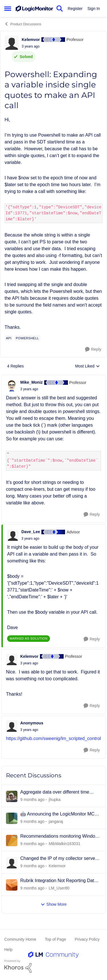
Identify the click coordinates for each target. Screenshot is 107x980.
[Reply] (93, 349)
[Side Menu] (8, 9)
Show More (54, 904)
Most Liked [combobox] (87, 366)
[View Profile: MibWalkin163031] (12, 841)
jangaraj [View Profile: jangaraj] (56, 821)
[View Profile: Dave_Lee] (13, 535)
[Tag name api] (9, 338)
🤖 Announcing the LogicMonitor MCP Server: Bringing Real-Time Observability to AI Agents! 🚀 (59, 814)
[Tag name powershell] (27, 338)
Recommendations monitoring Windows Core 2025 (60, 837)
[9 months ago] (32, 799)
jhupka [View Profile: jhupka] (55, 799)
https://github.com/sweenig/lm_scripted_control (53, 738)
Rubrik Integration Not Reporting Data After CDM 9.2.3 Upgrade (58, 881)
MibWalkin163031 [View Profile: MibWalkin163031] (65, 844)
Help (8, 950)
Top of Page (55, 939)
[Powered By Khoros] (53, 966)
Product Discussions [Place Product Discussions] (23, 24)
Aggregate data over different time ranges (55, 792)
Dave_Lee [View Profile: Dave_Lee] (31, 532)
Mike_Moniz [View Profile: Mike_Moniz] (32, 382)
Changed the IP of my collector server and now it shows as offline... (58, 859)
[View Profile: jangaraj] (12, 818)
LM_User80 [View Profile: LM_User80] (59, 888)
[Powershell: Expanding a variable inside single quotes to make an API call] (29, 389)
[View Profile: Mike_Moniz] (12, 386)
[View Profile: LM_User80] (12, 885)
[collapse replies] (53, 378)
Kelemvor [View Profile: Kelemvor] (31, 40)
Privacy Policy (87, 939)
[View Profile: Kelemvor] (12, 43)
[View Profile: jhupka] (12, 796)
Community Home (20, 939)
